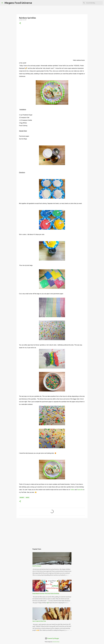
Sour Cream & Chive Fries (39, 621)
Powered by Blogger (52, 638)
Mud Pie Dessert (37, 566)
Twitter (72, 490)
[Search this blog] (94, 3)
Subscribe (80, 490)
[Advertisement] (52, 532)
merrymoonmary (56, 642)
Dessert (22, 498)
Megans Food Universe (18, 3)
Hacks (27, 498)
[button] (20, 23)
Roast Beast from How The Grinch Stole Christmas (46, 594)
